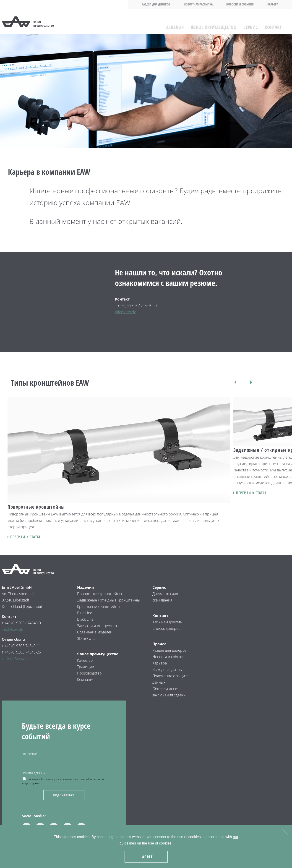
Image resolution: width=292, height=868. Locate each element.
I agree (147, 858)
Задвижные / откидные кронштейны (109, 600)
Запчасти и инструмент (97, 626)
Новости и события (240, 4)
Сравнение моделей (95, 632)
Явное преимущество (214, 25)
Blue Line (85, 613)
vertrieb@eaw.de (16, 659)
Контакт (273, 25)
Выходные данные (168, 669)
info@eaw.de (126, 312)
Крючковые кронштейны (99, 607)
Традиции (86, 667)
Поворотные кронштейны (100, 594)
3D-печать (86, 638)
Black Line (85, 619)
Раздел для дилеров (156, 4)
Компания (86, 680)
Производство (89, 673)
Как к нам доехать (167, 622)
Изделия (175, 25)
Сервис (251, 25)
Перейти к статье (26, 537)
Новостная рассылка (198, 4)
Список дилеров (166, 628)
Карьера (273, 4)
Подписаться (64, 795)
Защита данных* (34, 773)
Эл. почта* (30, 754)
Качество (85, 660)
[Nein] (285, 832)
